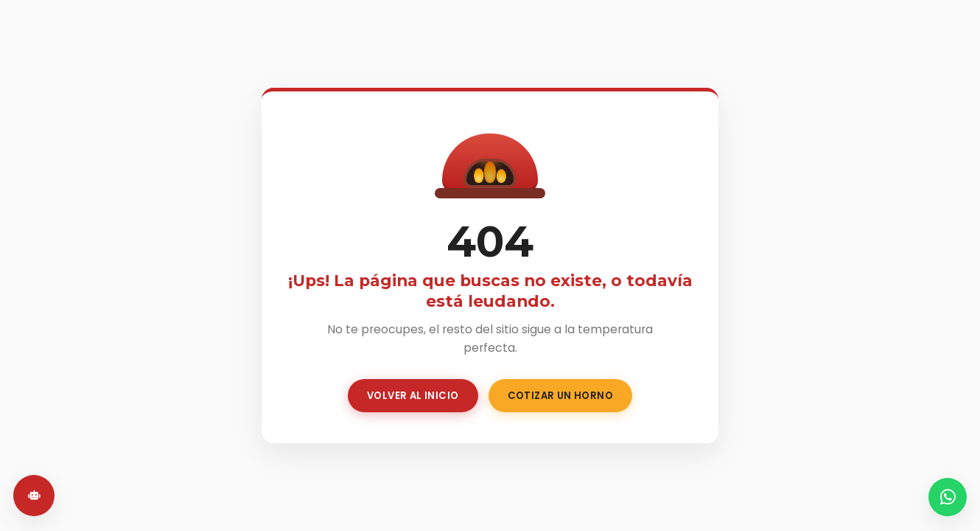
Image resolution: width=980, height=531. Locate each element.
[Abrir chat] (34, 496)
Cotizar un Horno (560, 396)
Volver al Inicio (413, 396)
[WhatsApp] (948, 497)
